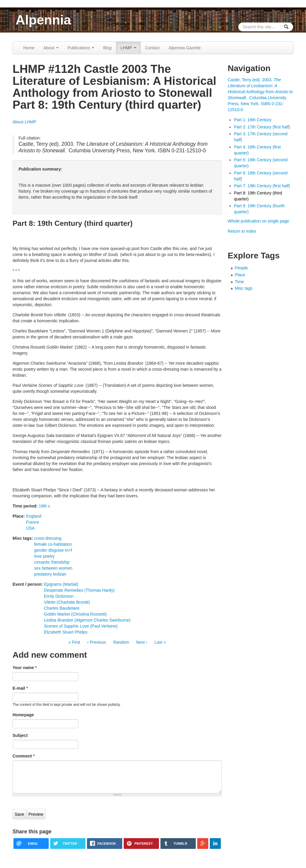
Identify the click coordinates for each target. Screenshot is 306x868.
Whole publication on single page (258, 221)
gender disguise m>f (53, 550)
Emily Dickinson (59, 596)
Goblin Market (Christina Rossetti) (75, 614)
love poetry (44, 556)
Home (29, 48)
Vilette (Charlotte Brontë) (67, 602)
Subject (20, 735)
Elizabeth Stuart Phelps (66, 632)
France (33, 522)
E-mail (20, 688)
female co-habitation (53, 544)
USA (30, 528)
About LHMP (24, 122)
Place (240, 275)
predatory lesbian (50, 574)
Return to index (242, 231)
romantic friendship (52, 562)
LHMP (128, 48)
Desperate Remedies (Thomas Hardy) (79, 590)
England (34, 516)
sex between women (53, 568)
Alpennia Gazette (185, 48)
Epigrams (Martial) (61, 584)
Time (240, 282)
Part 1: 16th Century (253, 120)
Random (121, 642)
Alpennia (43, 20)
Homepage (23, 715)
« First (74, 642)
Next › (142, 642)
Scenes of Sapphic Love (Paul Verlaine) (81, 626)
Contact (152, 48)
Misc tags (244, 288)
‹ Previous (97, 642)
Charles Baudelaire (62, 608)
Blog (107, 48)
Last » (160, 642)
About (51, 48)
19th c (45, 506)
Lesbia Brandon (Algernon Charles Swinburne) (87, 620)
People (241, 268)
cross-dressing (48, 538)
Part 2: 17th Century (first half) (262, 127)
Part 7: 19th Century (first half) (262, 186)
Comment (24, 756)
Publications (81, 48)
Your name (25, 668)
